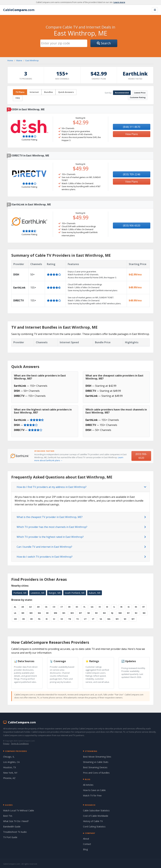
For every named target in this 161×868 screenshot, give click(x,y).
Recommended (122, 93)
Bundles (49, 92)
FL (84, 607)
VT (93, 619)
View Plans (132, 134)
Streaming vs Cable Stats (96, 762)
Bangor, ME (55, 593)
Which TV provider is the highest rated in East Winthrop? (50, 537)
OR (31, 619)
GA (92, 607)
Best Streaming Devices (95, 767)
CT (62, 607)
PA (39, 619)
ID (107, 607)
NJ (112, 613)
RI (47, 619)
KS (136, 607)
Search (104, 43)
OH (15, 619)
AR (38, 607)
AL (15, 607)
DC (77, 607)
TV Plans (20, 92)
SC (54, 619)
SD (62, 619)
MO (72, 613)
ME (23, 613)
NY (128, 613)
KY (144, 607)
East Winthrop (32, 60)
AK (23, 607)
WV (117, 619)
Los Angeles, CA (11, 762)
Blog (85, 849)
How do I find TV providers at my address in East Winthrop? (52, 487)
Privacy (6, 744)
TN (70, 619)
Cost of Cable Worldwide (96, 816)
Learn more (119, 2)
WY (133, 619)
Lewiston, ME (38, 593)
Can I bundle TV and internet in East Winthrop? (44, 547)
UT (85, 619)
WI (125, 619)
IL (114, 607)
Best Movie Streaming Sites (97, 757)
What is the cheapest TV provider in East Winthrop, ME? (50, 517)
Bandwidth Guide (12, 827)
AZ (31, 607)
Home (10, 60)
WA (109, 619)
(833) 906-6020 (132, 226)
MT (81, 613)
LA (15, 613)
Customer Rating (138, 97)
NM (120, 613)
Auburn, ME (95, 593)
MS (64, 613)
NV (96, 613)
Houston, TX (10, 767)
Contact (87, 844)
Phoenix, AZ (9, 778)
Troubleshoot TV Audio (15, 832)
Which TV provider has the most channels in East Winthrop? (52, 527)
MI (47, 613)
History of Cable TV (93, 821)
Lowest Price (140, 93)
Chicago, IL (9, 757)
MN (56, 613)
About (86, 839)
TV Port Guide (10, 837)
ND (144, 613)
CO (54, 607)
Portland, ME (20, 593)
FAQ (18, 98)
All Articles (88, 785)
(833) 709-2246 (132, 174)
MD (31, 613)
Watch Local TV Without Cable (19, 810)
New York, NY (10, 773)
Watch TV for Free (92, 796)
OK (23, 619)
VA (101, 619)
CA (46, 607)
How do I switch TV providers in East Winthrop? (45, 557)
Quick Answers (66, 92)
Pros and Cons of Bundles (96, 773)
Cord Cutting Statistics (94, 827)
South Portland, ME (75, 593)
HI (100, 607)
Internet (34, 92)
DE (69, 607)
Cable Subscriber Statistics (96, 810)
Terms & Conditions (20, 744)
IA (129, 607)
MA (39, 613)
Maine (19, 60)
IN (121, 607)
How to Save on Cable (94, 790)
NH (104, 613)
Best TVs (8, 816)
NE (89, 613)
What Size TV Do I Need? (16, 821)
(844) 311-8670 (132, 127)
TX (77, 619)
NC (136, 613)
